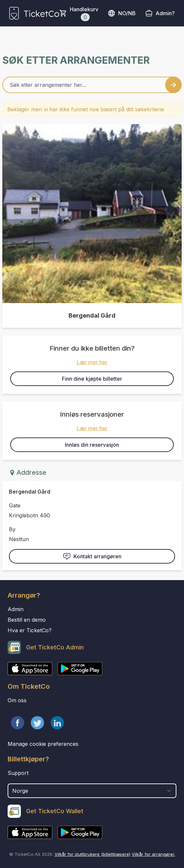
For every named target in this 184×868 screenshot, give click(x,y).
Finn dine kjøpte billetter (92, 379)
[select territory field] (92, 791)
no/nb (122, 13)
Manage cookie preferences (43, 744)
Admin (16, 609)
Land (14, 780)
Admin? (165, 13)
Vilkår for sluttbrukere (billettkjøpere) (92, 854)
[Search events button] (173, 85)
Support (18, 773)
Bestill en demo (27, 620)
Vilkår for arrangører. (153, 854)
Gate (15, 505)
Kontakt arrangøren (92, 556)
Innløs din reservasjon (92, 445)
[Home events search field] (92, 85)
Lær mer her (92, 362)
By (12, 529)
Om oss (17, 700)
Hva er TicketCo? (30, 630)
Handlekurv (84, 14)
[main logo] (34, 13)
